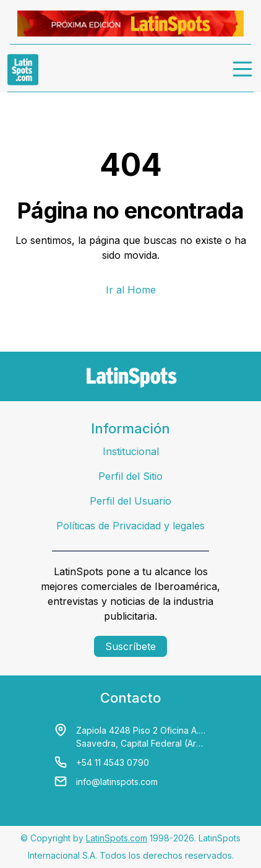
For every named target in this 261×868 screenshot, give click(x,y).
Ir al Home (131, 290)
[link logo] (23, 69)
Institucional (131, 451)
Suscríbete (130, 646)
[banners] (130, 24)
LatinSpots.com (117, 838)
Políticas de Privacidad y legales (130, 526)
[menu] (243, 69)
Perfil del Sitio (130, 476)
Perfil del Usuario (130, 501)
